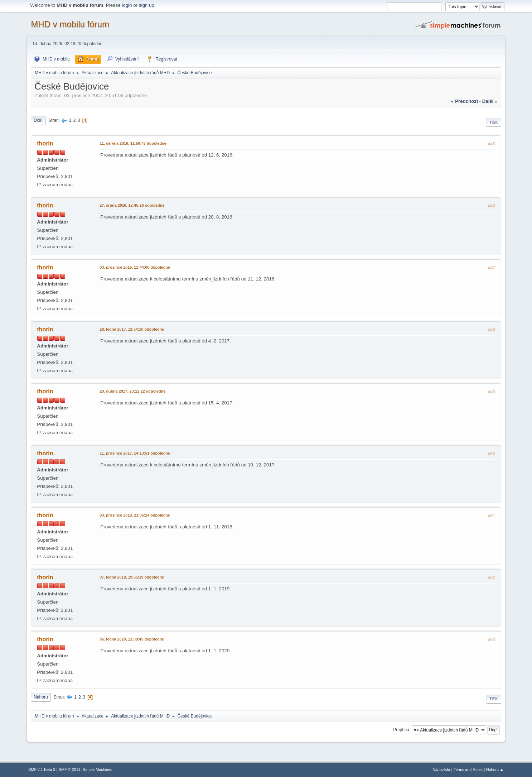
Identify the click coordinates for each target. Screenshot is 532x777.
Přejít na (401, 730)
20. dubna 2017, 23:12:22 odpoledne (132, 391)
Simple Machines (97, 769)
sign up (147, 5)
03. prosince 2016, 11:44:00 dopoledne (135, 267)
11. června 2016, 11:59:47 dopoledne (133, 143)
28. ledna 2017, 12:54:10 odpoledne (132, 329)
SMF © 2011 (70, 769)
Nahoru (41, 697)
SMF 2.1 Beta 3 (42, 769)
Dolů (38, 120)
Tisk (494, 122)
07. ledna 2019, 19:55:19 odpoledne (132, 577)
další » (490, 101)
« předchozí (465, 101)
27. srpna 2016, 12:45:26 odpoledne (132, 205)
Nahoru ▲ (495, 769)
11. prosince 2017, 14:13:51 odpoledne (135, 453)
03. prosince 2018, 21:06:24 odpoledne (135, 515)
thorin (45, 143)
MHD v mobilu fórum (70, 24)
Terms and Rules (468, 769)
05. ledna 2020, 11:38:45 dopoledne (132, 639)
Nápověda (441, 769)
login (127, 5)
